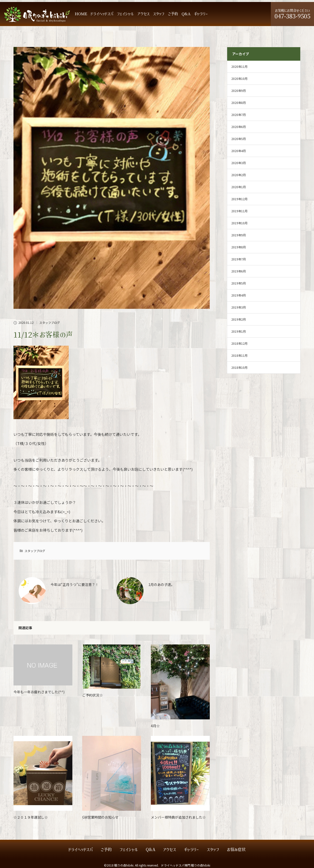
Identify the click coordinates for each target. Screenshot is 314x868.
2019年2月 (239, 319)
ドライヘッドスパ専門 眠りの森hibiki (186, 865)
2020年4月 (239, 151)
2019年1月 (239, 331)
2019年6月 (239, 271)
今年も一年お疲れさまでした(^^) (39, 692)
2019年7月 (239, 259)
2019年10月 (239, 223)
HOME (81, 14)
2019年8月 (239, 247)
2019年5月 (239, 283)
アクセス (144, 14)
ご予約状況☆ (92, 695)
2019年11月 (239, 211)
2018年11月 (239, 355)
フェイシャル (125, 14)
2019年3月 (239, 307)
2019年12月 (239, 199)
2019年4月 (239, 295)
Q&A (186, 14)
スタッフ (159, 14)
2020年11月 (239, 66)
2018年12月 (239, 343)
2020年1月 (239, 187)
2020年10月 (239, 78)
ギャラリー (201, 14)
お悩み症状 (236, 850)
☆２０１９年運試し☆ (31, 817)
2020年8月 (239, 103)
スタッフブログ (50, 323)
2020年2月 (239, 175)
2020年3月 (239, 163)
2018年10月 (239, 367)
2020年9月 (239, 91)
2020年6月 (239, 127)
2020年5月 (239, 139)
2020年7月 (239, 115)
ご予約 (173, 14)
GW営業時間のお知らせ (100, 817)
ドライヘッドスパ (102, 14)
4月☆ (155, 726)
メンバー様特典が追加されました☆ (178, 817)
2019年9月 (239, 235)
